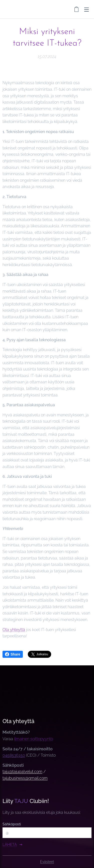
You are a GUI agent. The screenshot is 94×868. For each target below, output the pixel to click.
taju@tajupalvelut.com (22, 772)
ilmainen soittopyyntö (33, 739)
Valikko (86, 10)
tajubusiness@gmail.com (25, 778)
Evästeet (47, 862)
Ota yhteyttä (14, 629)
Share (13, 654)
